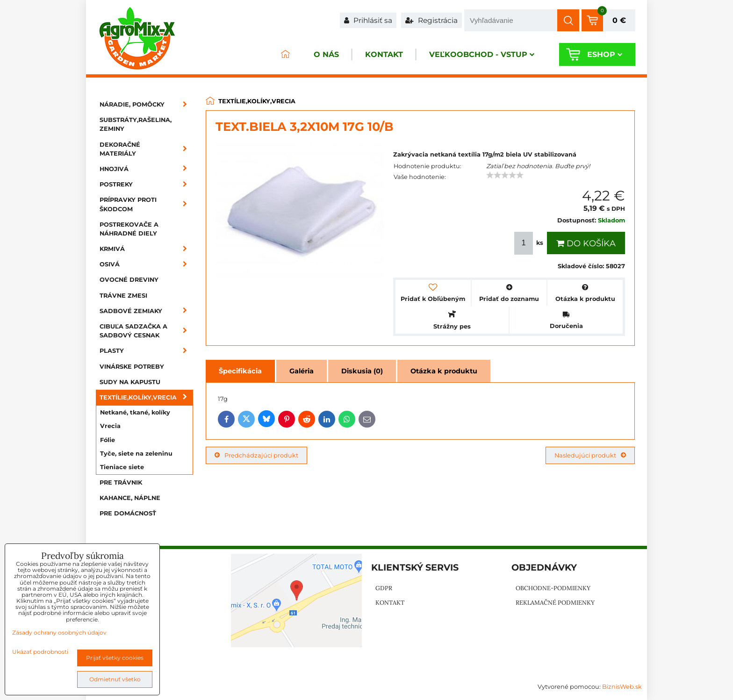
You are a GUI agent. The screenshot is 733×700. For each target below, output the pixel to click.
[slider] (505, 175)
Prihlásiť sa (368, 20)
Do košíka (586, 243)
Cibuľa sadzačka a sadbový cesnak (146, 331)
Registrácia (431, 20)
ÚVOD (285, 54)
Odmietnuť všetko (115, 679)
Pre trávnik (121, 482)
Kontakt (384, 54)
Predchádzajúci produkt (256, 455)
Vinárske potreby (132, 367)
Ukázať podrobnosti (40, 652)
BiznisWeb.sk (622, 687)
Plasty (146, 351)
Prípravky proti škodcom (146, 204)
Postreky (146, 184)
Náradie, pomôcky (146, 104)
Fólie (108, 440)
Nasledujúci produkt (590, 455)
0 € (619, 20)
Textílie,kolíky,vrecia (146, 397)
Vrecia (110, 426)
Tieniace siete (122, 467)
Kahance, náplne (130, 498)
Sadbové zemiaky (146, 311)
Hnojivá (146, 169)
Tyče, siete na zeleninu (136, 454)
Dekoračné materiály (146, 149)
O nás (326, 54)
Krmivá (146, 249)
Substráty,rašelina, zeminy (136, 124)
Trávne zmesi (123, 296)
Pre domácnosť (128, 513)
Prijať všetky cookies (115, 658)
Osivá (146, 264)
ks (530, 243)
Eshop (605, 54)
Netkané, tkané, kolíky (135, 412)
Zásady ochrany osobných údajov (59, 632)
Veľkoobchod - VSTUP (482, 54)
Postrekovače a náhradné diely (129, 229)
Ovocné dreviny (129, 280)
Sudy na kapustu (130, 382)
